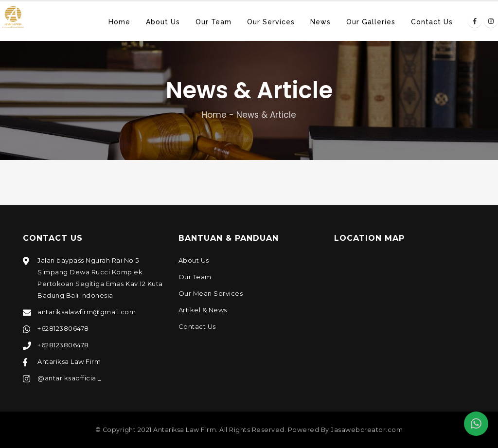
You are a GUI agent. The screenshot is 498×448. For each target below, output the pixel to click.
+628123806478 (63, 328)
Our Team (213, 22)
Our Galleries (371, 22)
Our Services (271, 22)
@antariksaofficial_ (70, 378)
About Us (163, 22)
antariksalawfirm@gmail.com (87, 312)
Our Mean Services (211, 293)
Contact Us (432, 22)
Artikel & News (203, 310)
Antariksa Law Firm (69, 361)
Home (119, 22)
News (320, 22)
